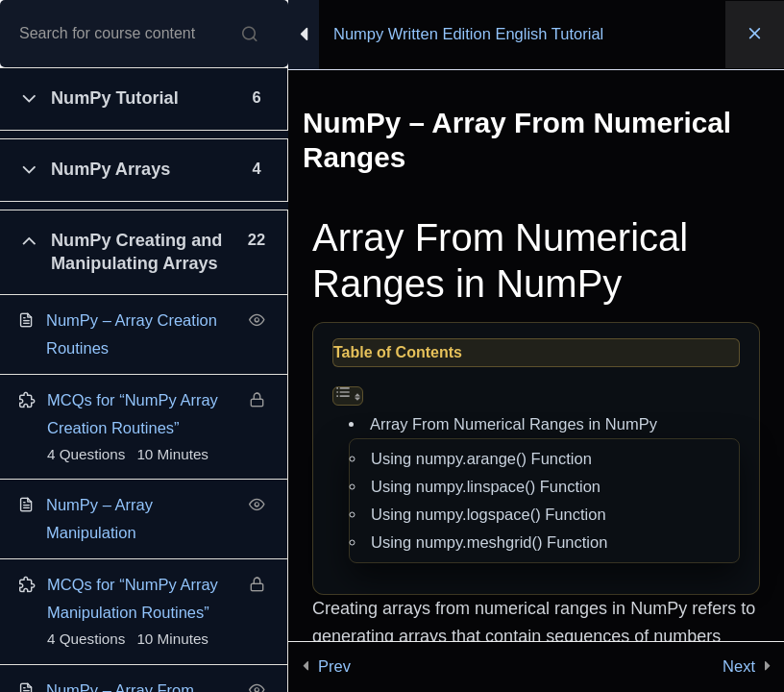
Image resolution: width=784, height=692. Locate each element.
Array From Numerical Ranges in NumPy (514, 424)
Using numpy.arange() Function (481, 458)
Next (739, 666)
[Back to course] (755, 35)
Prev (334, 666)
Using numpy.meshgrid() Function (489, 542)
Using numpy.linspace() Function (486, 486)
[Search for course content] (250, 34)
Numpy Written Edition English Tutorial (468, 34)
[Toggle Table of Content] (348, 396)
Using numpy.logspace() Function (489, 514)
